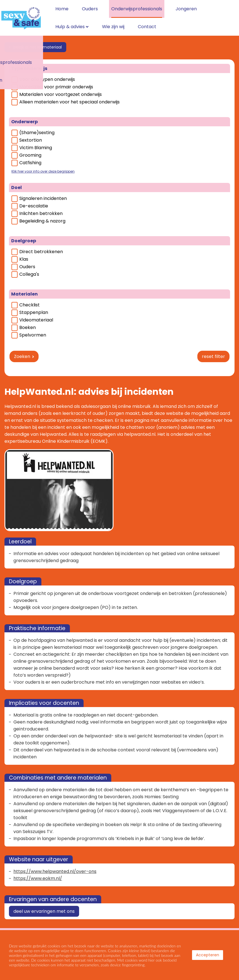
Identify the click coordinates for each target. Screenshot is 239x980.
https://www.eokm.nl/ (38, 874)
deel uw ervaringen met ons (44, 907)
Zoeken (22, 352)
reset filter (213, 352)
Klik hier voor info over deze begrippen (43, 167)
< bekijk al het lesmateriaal (35, 42)
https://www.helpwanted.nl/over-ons (55, 867)
